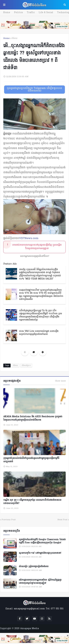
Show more (60, 381)
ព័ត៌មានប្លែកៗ (26, 366)
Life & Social (46, 13)
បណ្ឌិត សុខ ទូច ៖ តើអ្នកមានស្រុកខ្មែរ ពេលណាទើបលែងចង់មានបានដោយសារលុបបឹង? (32, 502)
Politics (18, 13)
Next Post (62, 520)
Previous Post (9, 520)
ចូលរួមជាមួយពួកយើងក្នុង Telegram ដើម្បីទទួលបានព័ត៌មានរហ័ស (34, 90)
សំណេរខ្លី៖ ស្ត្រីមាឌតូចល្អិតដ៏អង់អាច (34, 567)
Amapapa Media (30, 629)
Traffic (31, 13)
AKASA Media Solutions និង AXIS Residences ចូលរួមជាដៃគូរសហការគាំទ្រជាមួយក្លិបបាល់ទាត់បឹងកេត (33, 418)
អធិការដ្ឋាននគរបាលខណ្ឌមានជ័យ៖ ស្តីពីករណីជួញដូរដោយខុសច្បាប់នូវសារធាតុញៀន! (40, 582)
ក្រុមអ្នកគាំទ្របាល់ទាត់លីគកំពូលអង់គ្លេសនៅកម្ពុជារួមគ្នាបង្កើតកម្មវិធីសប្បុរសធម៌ (31, 460)
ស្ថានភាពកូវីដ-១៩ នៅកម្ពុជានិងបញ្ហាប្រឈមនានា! (40, 553)
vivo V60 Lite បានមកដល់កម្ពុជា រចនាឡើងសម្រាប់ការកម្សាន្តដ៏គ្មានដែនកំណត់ (39, 333)
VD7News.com (29, 238)
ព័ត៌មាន (14, 38)
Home (7, 13)
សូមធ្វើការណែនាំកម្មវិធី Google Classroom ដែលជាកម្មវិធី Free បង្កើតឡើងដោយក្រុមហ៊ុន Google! (42, 541)
